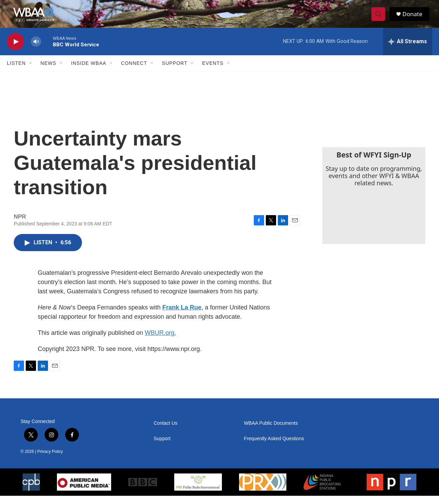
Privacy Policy (50, 460)
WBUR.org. (160, 341)
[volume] (36, 50)
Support (175, 71)
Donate (415, 18)
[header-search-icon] (380, 18)
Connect (134, 71)
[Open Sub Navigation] (31, 71)
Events (213, 71)
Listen (16, 71)
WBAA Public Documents (271, 431)
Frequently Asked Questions (274, 447)
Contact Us (165, 431)
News (48, 71)
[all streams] (408, 50)
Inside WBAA (89, 71)
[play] (15, 50)
